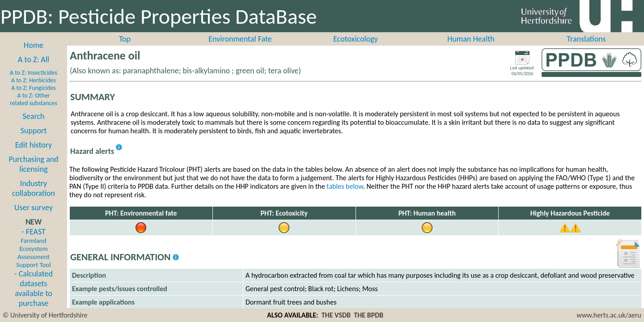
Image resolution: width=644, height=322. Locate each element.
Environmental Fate (240, 39)
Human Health (471, 39)
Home (34, 45)
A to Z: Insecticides (34, 73)
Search (34, 116)
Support (34, 131)
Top (125, 39)
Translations (586, 39)
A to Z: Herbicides (34, 80)
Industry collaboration (34, 188)
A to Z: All (34, 59)
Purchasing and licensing (33, 164)
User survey (34, 208)
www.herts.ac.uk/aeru (609, 315)
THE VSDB (336, 315)
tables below (345, 186)
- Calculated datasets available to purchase (34, 288)
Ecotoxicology (356, 39)
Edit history (34, 145)
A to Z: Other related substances (34, 99)
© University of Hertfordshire (45, 315)
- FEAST (33, 248)
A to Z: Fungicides (34, 88)
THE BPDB (369, 315)
